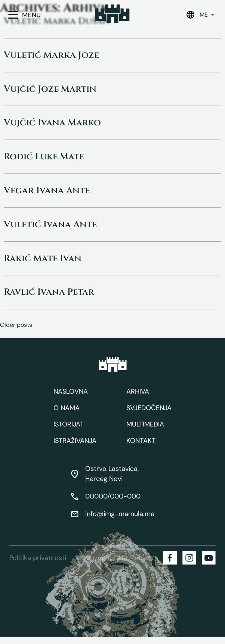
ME (204, 15)
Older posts (16, 325)
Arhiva (138, 391)
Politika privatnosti (38, 558)
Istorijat (69, 424)
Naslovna (71, 391)
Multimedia (145, 424)
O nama (67, 408)
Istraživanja (75, 441)
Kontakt (141, 441)
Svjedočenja (149, 408)
